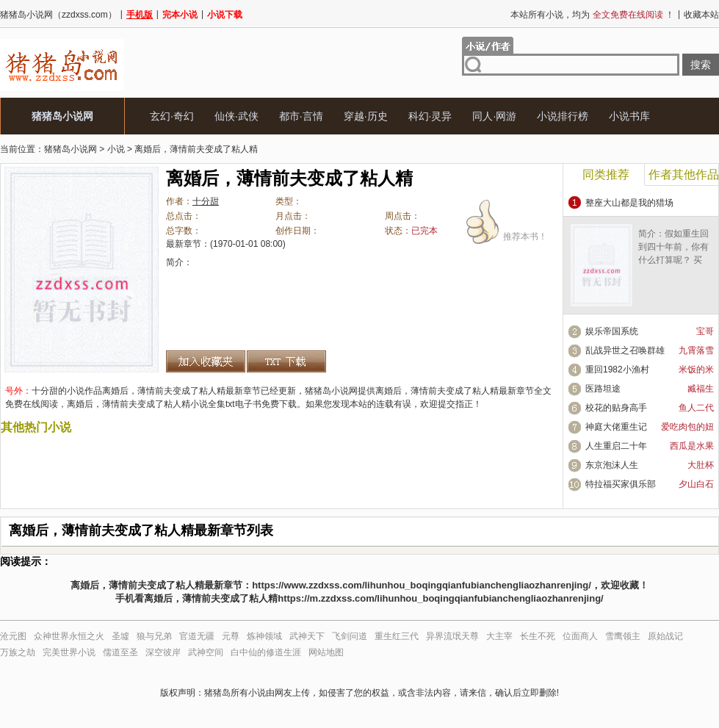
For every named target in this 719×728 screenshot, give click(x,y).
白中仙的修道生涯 (266, 652)
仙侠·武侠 (236, 116)
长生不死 (538, 636)
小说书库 (629, 116)
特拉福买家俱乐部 (621, 484)
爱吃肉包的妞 (687, 427)
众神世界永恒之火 (69, 636)
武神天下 (307, 636)
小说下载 (225, 15)
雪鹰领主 (623, 636)
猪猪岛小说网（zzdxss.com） (58, 15)
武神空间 (206, 652)
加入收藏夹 (206, 361)
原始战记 (665, 636)
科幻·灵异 (430, 116)
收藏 (629, 585)
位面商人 (580, 636)
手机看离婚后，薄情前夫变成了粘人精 (196, 598)
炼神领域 (264, 636)
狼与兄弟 (154, 636)
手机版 (140, 15)
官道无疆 (197, 636)
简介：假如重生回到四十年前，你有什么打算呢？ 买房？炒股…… (673, 253)
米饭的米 (696, 370)
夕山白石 (696, 484)
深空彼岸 (163, 652)
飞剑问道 (350, 636)
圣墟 (120, 636)
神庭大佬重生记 (616, 427)
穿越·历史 (366, 116)
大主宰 (499, 636)
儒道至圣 (120, 652)
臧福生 (701, 389)
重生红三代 (397, 636)
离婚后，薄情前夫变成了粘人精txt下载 (286, 361)
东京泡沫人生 (612, 465)
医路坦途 (603, 389)
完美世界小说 (69, 652)
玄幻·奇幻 (172, 116)
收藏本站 (701, 15)
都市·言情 (301, 116)
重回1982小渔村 (617, 370)
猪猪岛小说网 (62, 116)
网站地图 (326, 652)
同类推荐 (606, 174)
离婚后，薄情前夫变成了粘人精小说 (137, 404)
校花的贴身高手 (616, 408)
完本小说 (180, 15)
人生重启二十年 (616, 446)
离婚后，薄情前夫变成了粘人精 (196, 149)
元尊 (231, 636)
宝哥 (705, 331)
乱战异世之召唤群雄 (625, 350)
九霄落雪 (696, 350)
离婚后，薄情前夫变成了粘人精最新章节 (455, 391)
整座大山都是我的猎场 (629, 203)
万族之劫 (18, 652)
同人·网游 (494, 116)
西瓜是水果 (692, 446)
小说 (116, 149)
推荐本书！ (532, 228)
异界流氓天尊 (452, 636)
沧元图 (13, 636)
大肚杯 (701, 465)
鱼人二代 (696, 408)
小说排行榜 (563, 116)
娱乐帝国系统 (612, 331)
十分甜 (206, 201)
